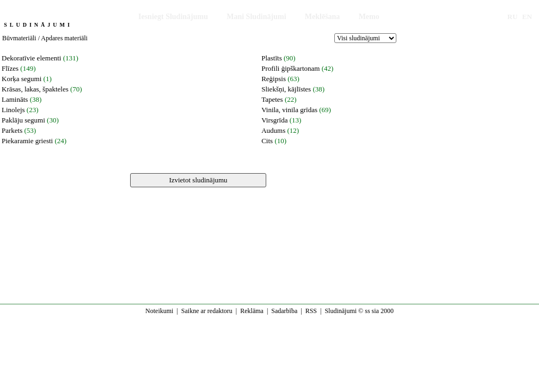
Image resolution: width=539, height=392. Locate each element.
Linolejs (13, 110)
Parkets (12, 130)
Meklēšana (323, 17)
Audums (273, 130)
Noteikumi (159, 311)
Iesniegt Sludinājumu (173, 17)
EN (527, 17)
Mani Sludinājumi (256, 17)
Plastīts (272, 58)
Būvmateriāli (19, 38)
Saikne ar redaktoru (207, 311)
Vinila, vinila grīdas (289, 110)
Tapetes (272, 99)
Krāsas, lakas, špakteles (35, 89)
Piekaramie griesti (27, 141)
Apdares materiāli (64, 38)
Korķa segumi (22, 79)
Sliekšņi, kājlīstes (286, 89)
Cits (267, 141)
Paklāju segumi (23, 120)
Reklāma (252, 311)
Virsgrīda (274, 120)
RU (513, 17)
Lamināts (15, 99)
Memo (369, 17)
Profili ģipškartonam (290, 68)
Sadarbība (284, 311)
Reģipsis (274, 79)
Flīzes (10, 68)
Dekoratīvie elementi (31, 58)
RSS (311, 311)
